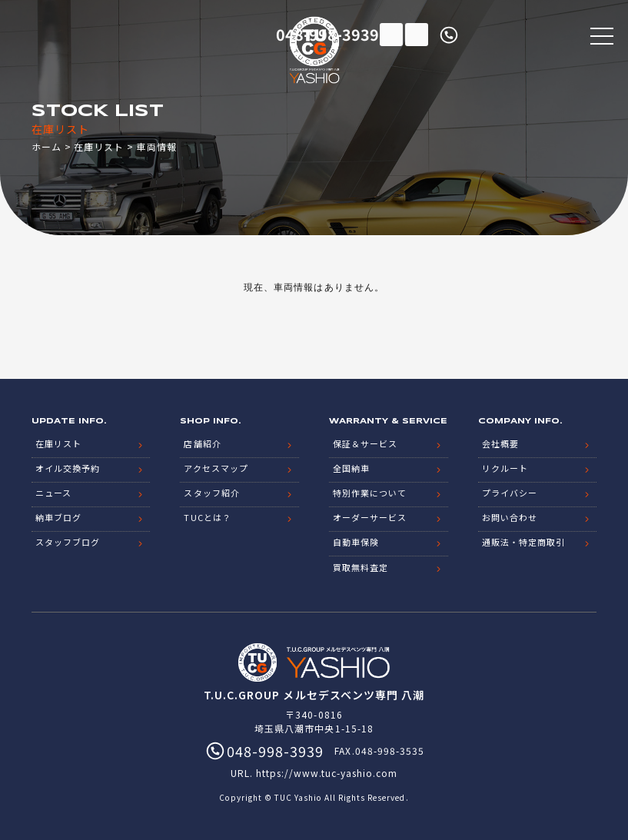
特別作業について (370, 492)
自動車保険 (356, 541)
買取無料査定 (361, 566)
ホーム (47, 146)
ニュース (53, 492)
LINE (417, 35)
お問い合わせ (510, 516)
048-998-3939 (514, 34)
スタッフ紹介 (211, 492)
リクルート (505, 467)
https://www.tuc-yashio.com (327, 771)
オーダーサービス (370, 516)
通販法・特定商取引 (523, 541)
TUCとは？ (207, 516)
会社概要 (500, 443)
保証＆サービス (365, 443)
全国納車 (351, 467)
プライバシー (510, 492)
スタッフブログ (68, 541)
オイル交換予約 (68, 467)
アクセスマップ (216, 467)
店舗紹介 (202, 443)
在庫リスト (391, 35)
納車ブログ (58, 516)
